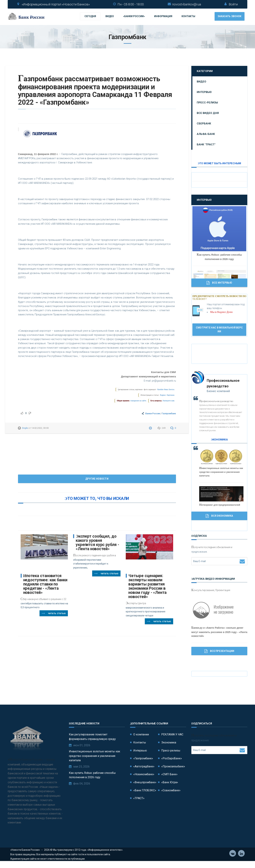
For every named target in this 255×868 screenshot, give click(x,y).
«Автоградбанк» (144, 767)
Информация (163, 17)
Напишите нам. (169, 401)
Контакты (188, 17)
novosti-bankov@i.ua (187, 4)
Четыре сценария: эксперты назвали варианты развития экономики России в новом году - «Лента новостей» (147, 587)
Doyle (25, 428)
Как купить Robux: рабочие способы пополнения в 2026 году (92, 776)
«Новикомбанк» (144, 775)
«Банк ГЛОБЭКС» (145, 791)
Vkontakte (233, 859)
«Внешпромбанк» (145, 783)
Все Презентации (219, 652)
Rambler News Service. (166, 390)
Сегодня (90, 17)
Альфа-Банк (206, 135)
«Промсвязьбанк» (173, 767)
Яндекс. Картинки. (167, 396)
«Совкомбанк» (171, 791)
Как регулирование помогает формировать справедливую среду (92, 737)
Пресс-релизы (207, 103)
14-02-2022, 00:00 (40, 428)
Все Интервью (219, 283)
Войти (233, 4)
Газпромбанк (169, 414)
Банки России (153, 414)
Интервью (204, 93)
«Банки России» (134, 17)
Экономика (169, 743)
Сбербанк (204, 124)
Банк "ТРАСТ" (206, 145)
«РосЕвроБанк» (172, 759)
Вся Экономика (219, 517)
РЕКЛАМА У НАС (172, 735)
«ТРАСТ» (139, 799)
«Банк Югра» (170, 783)
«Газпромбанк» (143, 759)
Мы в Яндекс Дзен (221, 313)
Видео (110, 17)
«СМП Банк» (169, 775)
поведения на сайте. (138, 401)
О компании (141, 735)
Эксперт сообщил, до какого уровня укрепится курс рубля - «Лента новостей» (97, 543)
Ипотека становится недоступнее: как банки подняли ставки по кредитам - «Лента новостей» (45, 585)
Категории (205, 72)
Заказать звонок (230, 17)
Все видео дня (208, 114)
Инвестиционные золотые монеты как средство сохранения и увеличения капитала (95, 756)
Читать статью (54, 614)
